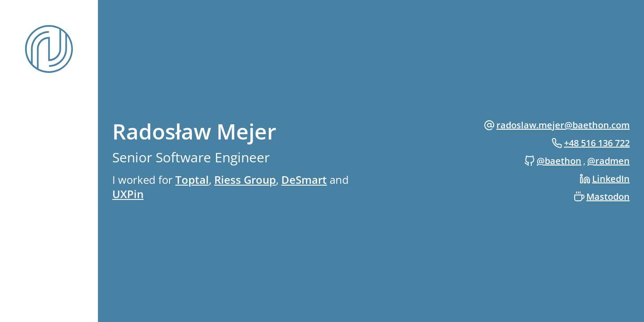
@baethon (559, 161)
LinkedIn (611, 179)
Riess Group (245, 180)
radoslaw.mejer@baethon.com (563, 125)
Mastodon (608, 197)
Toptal (192, 180)
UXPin (128, 194)
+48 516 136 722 (597, 143)
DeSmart (304, 180)
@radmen (608, 161)
